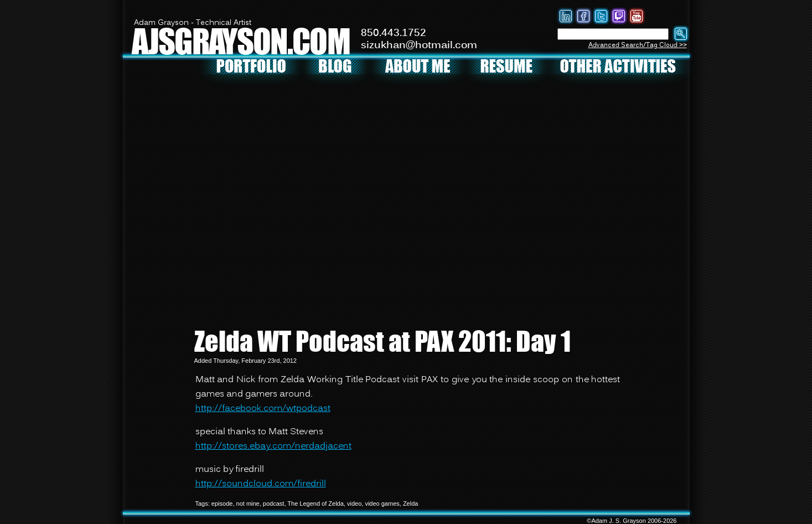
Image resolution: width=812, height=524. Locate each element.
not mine (248, 504)
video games (382, 504)
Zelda (411, 504)
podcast (274, 504)
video (354, 504)
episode (222, 504)
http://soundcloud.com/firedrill (261, 484)
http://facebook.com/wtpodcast (263, 409)
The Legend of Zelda (316, 504)
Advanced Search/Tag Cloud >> (638, 45)
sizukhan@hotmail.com (419, 45)
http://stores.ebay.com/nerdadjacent (273, 446)
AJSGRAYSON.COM (241, 41)
